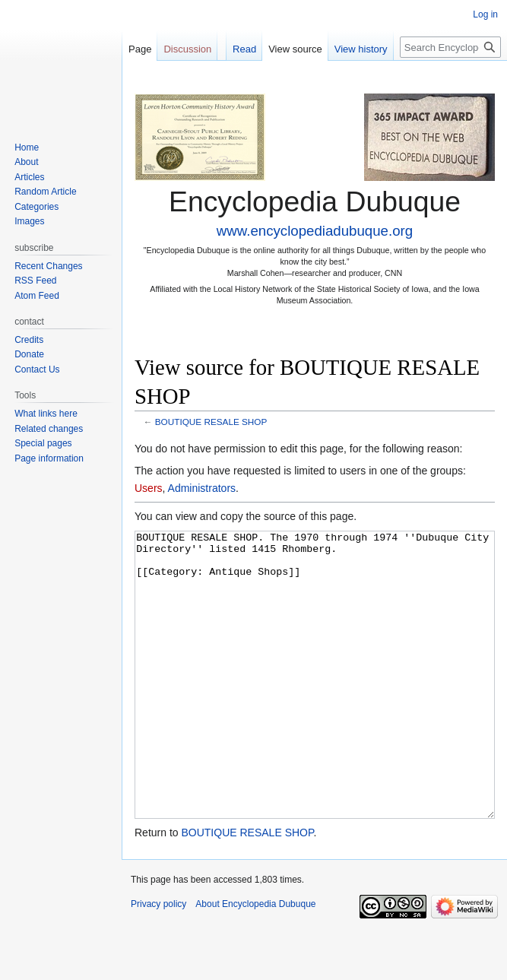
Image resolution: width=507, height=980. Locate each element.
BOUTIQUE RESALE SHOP (211, 422)
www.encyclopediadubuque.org (315, 231)
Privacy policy (158, 961)
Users (149, 488)
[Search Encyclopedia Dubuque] (450, 47)
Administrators (202, 488)
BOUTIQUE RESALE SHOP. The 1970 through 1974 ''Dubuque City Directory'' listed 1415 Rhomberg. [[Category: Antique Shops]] (315, 704)
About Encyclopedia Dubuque (255, 961)
